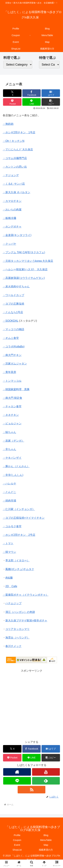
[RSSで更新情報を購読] (32, 790)
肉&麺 (9, 578)
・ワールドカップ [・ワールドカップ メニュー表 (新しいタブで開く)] (13, 295)
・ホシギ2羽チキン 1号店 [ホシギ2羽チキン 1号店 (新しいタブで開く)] (19, 132)
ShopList (17, 850)
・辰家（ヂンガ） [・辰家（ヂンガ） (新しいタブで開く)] (13, 441)
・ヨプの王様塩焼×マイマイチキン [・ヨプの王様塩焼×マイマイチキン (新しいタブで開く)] (24, 518)
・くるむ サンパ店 (14, 184)
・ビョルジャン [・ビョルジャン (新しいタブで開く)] (12, 423)
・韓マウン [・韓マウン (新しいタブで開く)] (9, 552)
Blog (46, 835)
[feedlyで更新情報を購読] (46, 781)
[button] (51, 102)
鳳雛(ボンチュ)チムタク (20, 569)
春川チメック (13, 646)
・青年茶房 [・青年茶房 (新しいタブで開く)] (9, 372)
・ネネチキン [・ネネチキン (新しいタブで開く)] (11, 415)
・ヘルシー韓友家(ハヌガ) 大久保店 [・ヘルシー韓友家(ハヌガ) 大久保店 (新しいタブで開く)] (25, 269)
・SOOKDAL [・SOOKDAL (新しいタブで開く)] (10, 321)
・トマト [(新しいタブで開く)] (8, 543)
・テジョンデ (11, 175)
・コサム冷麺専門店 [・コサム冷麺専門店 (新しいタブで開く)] (15, 158)
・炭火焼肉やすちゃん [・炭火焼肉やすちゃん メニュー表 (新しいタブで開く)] (16, 286)
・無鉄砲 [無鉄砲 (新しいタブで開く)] (8, 124)
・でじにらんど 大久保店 (18, 149)
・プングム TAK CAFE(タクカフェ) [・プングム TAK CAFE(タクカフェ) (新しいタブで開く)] (24, 252)
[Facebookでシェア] (32, 93)
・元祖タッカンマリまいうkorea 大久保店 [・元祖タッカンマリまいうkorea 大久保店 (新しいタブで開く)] (28, 261)
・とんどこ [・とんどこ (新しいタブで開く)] (9, 492)
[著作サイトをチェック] (17, 772)
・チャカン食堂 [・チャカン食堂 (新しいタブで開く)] (12, 406)
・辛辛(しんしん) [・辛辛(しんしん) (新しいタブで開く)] (13, 475)
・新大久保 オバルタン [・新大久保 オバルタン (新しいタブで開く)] (16, 192)
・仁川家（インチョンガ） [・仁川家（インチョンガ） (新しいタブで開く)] (19, 509)
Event (17, 845)
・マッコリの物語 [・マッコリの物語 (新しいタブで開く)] (13, 329)
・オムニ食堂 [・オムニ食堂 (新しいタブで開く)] (11, 338)
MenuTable (46, 840)
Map (46, 845)
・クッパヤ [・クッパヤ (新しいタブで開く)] (9, 244)
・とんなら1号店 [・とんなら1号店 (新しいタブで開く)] (13, 312)
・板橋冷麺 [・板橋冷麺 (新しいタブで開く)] (9, 218)
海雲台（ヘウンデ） (17, 638)
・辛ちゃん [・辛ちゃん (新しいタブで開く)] (9, 449)
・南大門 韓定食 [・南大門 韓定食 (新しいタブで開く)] (12, 398)
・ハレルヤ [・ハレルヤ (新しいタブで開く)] (9, 484)
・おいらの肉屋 (12, 210)
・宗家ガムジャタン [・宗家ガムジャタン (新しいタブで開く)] (15, 364)
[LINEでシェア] (32, 102)
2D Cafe (11, 586)
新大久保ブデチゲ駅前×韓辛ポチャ (26, 621)
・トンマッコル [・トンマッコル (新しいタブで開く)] (12, 381)
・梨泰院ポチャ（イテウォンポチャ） (26, 595)
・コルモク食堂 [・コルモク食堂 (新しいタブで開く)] (12, 526)
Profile (17, 835)
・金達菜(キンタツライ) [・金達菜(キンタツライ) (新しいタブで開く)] (17, 235)
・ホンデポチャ (12, 227)
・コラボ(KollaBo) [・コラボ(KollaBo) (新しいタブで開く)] (14, 347)
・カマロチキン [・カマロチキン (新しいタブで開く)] (12, 201)
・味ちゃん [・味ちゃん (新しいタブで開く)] (9, 432)
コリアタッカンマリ (17, 629)
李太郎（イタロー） (17, 560)
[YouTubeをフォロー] (46, 772)
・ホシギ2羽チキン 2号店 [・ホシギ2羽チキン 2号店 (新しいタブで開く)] (19, 535)
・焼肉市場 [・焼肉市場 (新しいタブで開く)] (9, 501)
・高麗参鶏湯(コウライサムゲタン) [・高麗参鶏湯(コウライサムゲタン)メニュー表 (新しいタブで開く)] (24, 278)
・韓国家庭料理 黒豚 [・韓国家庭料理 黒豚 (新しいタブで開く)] (16, 389)
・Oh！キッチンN (14, 141)
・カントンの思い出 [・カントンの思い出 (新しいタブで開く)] (15, 167)
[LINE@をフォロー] (17, 781)
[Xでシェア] (12, 93)
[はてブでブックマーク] (51, 93)
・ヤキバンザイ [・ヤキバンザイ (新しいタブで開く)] (12, 458)
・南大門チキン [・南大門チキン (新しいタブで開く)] (12, 355)
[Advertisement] (32, 705)
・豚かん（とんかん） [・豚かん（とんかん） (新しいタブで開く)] (16, 466)
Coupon (17, 840)
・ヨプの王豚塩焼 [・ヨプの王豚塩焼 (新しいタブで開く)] (13, 304)
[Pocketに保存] (12, 102)
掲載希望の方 (46, 850)
